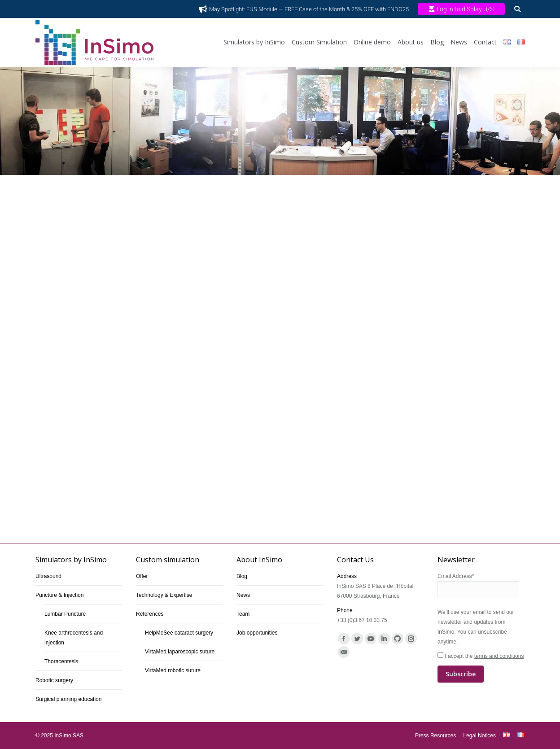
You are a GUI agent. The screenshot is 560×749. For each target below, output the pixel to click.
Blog (242, 576)
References (150, 614)
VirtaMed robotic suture (173, 670)
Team (243, 614)
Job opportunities (257, 633)
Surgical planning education (68, 699)
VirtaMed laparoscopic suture (180, 652)
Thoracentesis (61, 661)
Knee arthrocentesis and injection (74, 638)
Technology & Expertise (164, 595)
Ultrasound (48, 576)
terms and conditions (499, 656)
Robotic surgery (54, 680)
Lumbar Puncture (65, 614)
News (243, 595)
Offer (142, 576)
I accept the (481, 668)
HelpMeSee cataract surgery (179, 633)
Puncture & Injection (59, 595)
